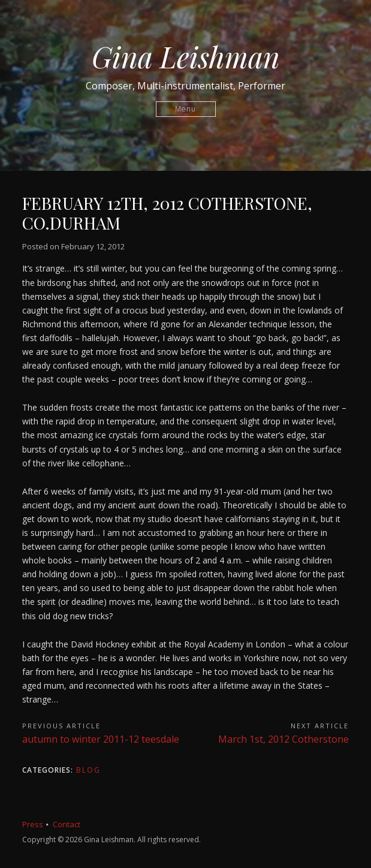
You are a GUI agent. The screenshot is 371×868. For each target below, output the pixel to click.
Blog (88, 770)
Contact (67, 824)
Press (33, 824)
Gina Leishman (186, 56)
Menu (185, 109)
